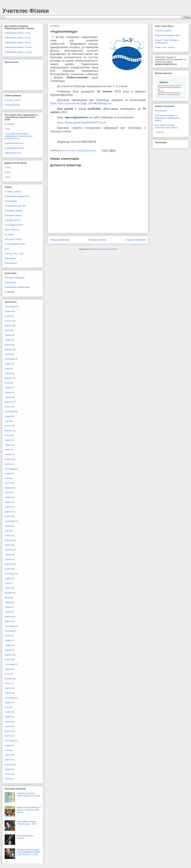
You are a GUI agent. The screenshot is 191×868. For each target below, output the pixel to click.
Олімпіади (9, 292)
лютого (8, 321)
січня (7, 316)
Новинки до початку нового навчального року (28, 794)
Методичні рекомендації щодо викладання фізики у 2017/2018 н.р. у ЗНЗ (28, 852)
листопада (10, 306)
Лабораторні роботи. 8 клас (18, 38)
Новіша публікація (60, 240)
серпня (8, 345)
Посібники (9, 124)
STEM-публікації (12, 105)
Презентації (10, 282)
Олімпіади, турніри (14, 211)
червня (8, 340)
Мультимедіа (11, 201)
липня (7, 450)
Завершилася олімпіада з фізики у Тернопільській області (29, 810)
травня (8, 335)
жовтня (8, 354)
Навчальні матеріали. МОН (168, 35)
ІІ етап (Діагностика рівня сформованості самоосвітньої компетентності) (19, 136)
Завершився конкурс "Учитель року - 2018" (27, 823)
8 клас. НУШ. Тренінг (165, 47)
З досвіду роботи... (14, 220)
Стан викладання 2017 (15, 244)
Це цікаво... (10, 234)
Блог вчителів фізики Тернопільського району (166, 126)
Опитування (10, 258)
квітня (7, 330)
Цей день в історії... (14, 239)
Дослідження (11, 263)
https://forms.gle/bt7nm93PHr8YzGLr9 (82, 122)
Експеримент (161, 111)
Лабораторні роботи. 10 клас (18, 47)
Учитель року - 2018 (14, 254)
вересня (9, 349)
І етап (7, 129)
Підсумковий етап (13, 153)
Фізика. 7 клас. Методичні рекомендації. (167, 41)
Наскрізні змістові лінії (15, 206)
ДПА (7, 249)
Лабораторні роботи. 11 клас (18, 52)
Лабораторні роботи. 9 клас (18, 42)
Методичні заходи (13, 215)
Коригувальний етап (14, 148)
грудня (8, 311)
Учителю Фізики (26, 11)
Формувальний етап (14, 143)
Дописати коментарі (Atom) (105, 249)
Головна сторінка (97, 240)
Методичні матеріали (15, 278)
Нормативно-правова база (17, 196)
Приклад (163, 82)
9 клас (8, 177)
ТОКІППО (159, 132)
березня (9, 326)
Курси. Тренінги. (12, 230)
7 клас (8, 167)
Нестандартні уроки (14, 225)
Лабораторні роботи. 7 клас (18, 33)
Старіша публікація (136, 240)
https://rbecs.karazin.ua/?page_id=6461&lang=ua (81, 103)
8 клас (8, 172)
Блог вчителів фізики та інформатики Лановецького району (168, 118)
